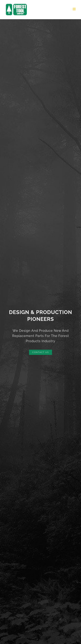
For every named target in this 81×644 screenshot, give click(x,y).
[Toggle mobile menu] (74, 9)
